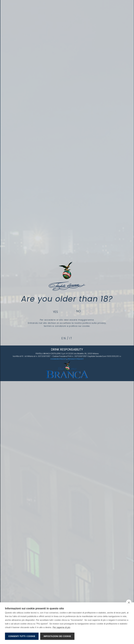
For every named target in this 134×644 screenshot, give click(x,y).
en (64, 338)
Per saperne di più (61, 627)
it (71, 338)
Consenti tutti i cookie (22, 636)
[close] (129, 602)
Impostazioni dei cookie (57, 636)
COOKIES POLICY (58, 359)
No (79, 311)
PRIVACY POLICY (76, 359)
